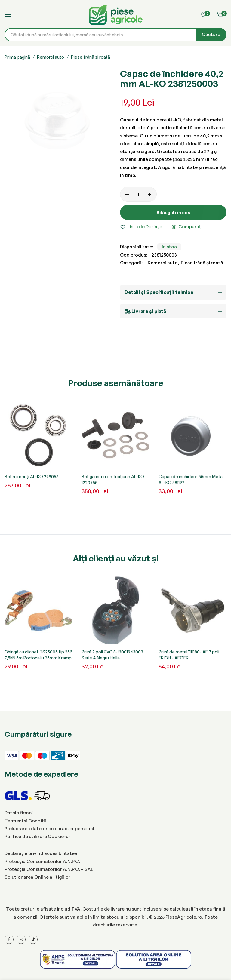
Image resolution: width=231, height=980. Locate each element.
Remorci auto (51, 57)
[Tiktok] (33, 939)
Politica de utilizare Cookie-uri (38, 836)
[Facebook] (9, 939)
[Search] (211, 35)
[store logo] (115, 15)
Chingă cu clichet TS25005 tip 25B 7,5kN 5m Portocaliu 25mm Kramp (38, 655)
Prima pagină (17, 57)
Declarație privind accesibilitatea (41, 853)
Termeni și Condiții (25, 821)
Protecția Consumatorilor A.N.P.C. (42, 861)
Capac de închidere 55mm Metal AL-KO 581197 (191, 479)
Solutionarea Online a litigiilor (37, 877)
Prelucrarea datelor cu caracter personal (49, 829)
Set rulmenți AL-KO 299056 (32, 476)
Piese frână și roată (91, 57)
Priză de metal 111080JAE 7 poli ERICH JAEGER (189, 655)
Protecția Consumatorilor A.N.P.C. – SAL (49, 869)
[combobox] (115, 35)
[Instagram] (21, 939)
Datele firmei (19, 813)
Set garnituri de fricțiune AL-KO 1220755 (113, 479)
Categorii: (131, 263)
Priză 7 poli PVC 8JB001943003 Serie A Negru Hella (112, 655)
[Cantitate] (138, 194)
